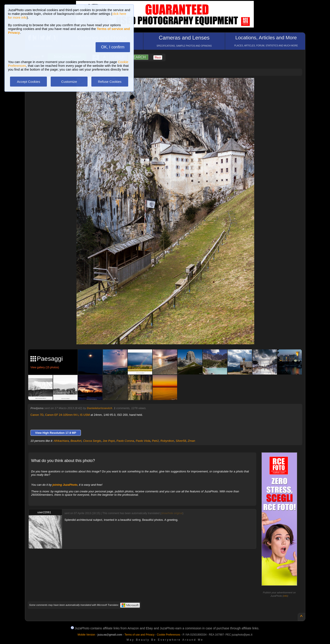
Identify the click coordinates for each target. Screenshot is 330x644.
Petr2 (155, 441)
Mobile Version (86, 635)
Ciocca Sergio (92, 441)
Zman (191, 441)
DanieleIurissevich (100, 408)
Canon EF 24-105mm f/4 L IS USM (67, 415)
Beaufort (76, 441)
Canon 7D (37, 415)
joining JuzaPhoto (65, 485)
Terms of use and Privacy (139, 635)
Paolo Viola (143, 441)
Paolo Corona (125, 441)
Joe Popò (109, 441)
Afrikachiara (61, 441)
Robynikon (167, 441)
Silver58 (181, 441)
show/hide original (172, 513)
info (286, 596)
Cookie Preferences (169, 635)
